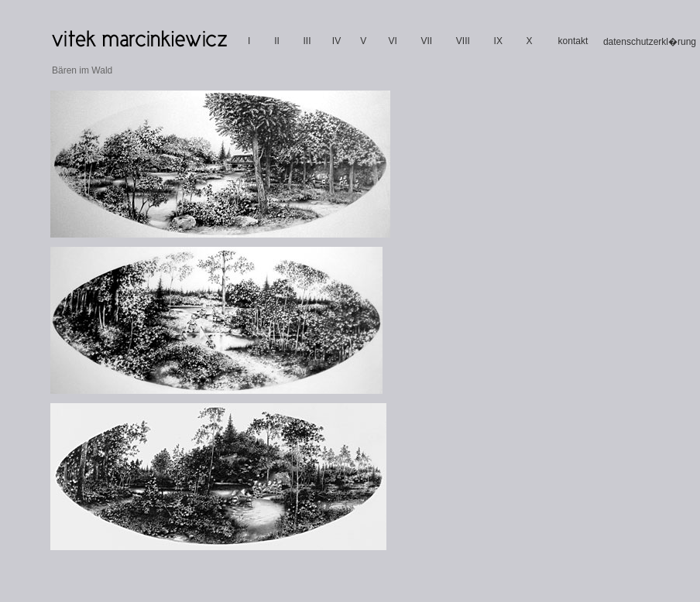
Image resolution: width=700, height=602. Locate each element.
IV (336, 41)
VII (426, 41)
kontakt (573, 41)
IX (498, 41)
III (307, 41)
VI (393, 41)
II (277, 41)
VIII (463, 41)
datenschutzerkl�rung (650, 42)
